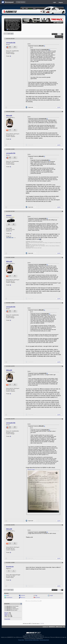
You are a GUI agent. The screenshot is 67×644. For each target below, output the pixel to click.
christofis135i (11, 43)
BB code (6, 613)
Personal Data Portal (44, 640)
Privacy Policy (21, 640)
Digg (36, 595)
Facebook (23, 595)
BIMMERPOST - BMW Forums (55, 627)
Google (51, 595)
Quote (59, 108)
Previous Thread (30, 601)
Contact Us (45, 627)
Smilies (6, 614)
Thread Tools (58, 36)
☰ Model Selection (21, 2)
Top (64, 627)
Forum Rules (7, 619)
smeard (9, 215)
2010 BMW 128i (10, 238)
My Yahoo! (37, 597)
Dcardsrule (10, 567)
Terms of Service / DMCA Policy (32, 640)
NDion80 (9, 116)
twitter (8, 595)
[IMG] (6, 615)
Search (38, 9)
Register (61, 2)
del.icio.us (23, 597)
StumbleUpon (9, 597)
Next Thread (38, 601)
